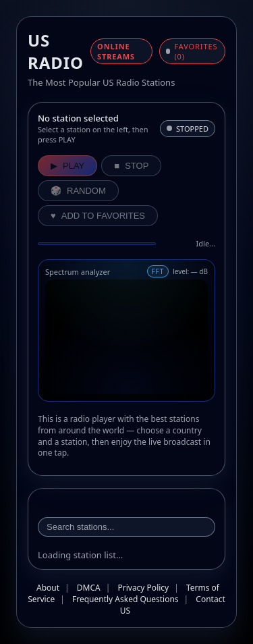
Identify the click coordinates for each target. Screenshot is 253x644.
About (48, 588)
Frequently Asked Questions (125, 599)
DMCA (89, 588)
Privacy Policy (143, 588)
